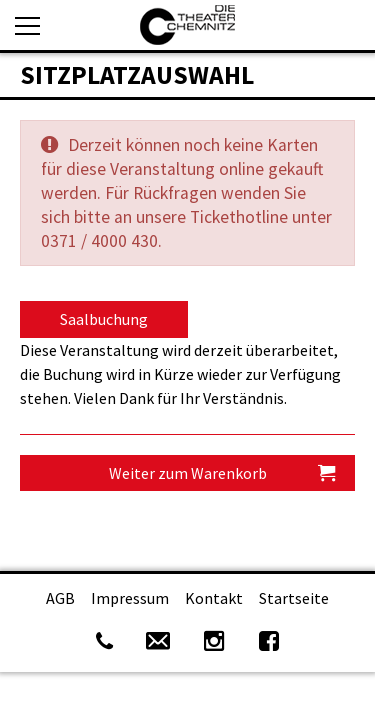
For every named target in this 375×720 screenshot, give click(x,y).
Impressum (130, 598)
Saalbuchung (104, 319)
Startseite (294, 598)
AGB (60, 598)
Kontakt (214, 598)
